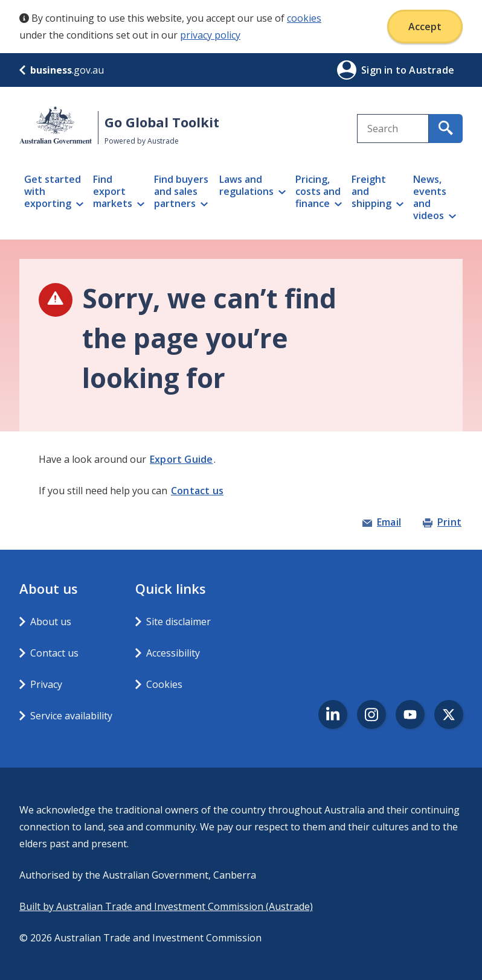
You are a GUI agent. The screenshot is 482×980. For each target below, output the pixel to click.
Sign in (378, 70)
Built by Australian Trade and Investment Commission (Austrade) (166, 906)
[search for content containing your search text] (446, 129)
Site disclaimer (178, 622)
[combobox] (393, 129)
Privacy (46, 684)
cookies (304, 18)
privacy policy (210, 35)
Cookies (164, 684)
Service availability (71, 716)
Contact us (197, 491)
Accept (425, 27)
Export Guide (181, 459)
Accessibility (173, 653)
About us (51, 622)
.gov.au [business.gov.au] (62, 70)
